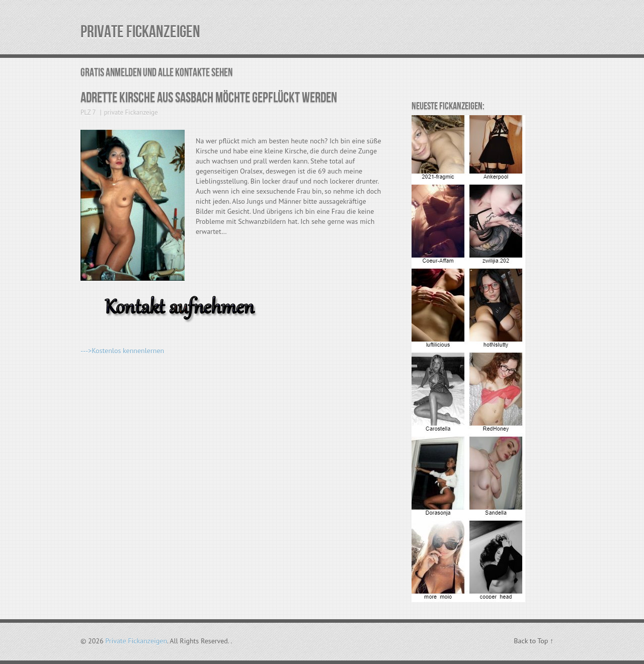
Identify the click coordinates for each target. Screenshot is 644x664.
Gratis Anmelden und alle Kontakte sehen (156, 73)
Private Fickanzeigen (140, 32)
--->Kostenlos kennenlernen (122, 351)
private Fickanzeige (131, 112)
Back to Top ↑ (534, 641)
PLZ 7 (88, 112)
